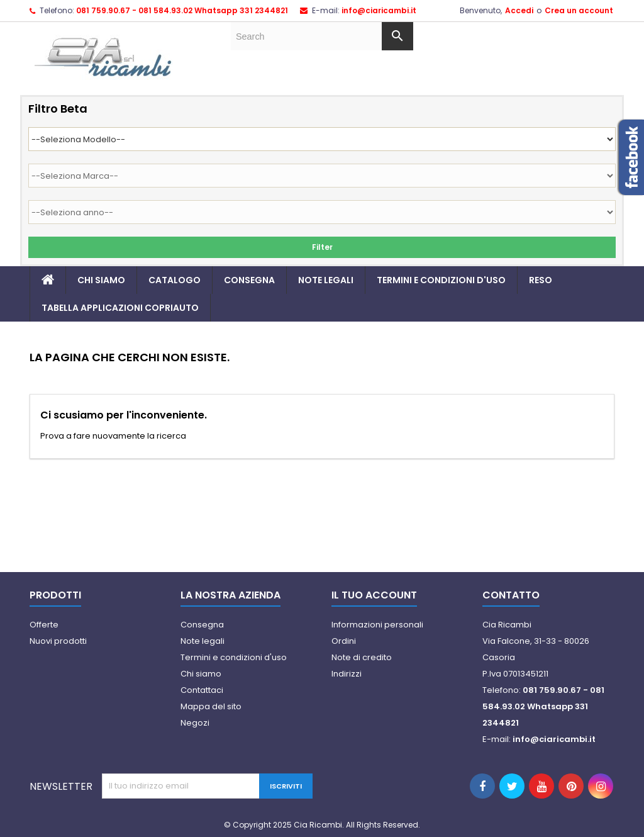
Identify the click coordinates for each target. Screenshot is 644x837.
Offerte (44, 625)
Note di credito (362, 657)
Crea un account (579, 10)
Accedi (519, 10)
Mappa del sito (211, 706)
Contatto (511, 595)
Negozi (195, 723)
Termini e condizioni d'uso (441, 280)
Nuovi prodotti (58, 641)
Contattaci (202, 690)
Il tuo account (374, 595)
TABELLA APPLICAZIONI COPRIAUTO (120, 308)
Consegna (249, 280)
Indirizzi (347, 674)
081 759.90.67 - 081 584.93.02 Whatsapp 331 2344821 (182, 10)
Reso (541, 280)
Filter (322, 247)
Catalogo (175, 280)
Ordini (344, 641)
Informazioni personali (377, 625)
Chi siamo (101, 280)
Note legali (326, 280)
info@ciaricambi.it (379, 10)
